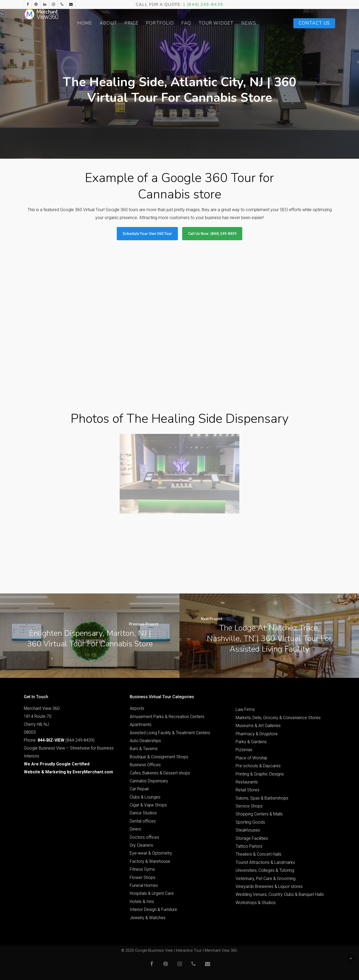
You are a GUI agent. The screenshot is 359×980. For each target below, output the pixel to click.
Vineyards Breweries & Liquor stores (269, 886)
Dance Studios (143, 813)
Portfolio (173, 23)
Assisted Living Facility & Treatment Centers (170, 733)
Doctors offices (144, 837)
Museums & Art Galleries (258, 726)
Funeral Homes (144, 885)
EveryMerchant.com (93, 772)
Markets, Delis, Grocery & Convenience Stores (278, 718)
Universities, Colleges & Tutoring (265, 870)
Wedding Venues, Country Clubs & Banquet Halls (280, 894)
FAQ (199, 23)
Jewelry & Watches (148, 918)
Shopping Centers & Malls (259, 814)
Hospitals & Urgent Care (152, 893)
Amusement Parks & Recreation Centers (167, 717)
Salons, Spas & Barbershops (262, 798)
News (261, 23)
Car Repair (139, 789)
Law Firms (245, 709)
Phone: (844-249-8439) (59, 740)
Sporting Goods (250, 822)
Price (144, 23)
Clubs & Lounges (145, 797)
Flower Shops (143, 877)
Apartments (141, 725)
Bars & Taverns (144, 749)
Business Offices (145, 765)
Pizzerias (244, 750)
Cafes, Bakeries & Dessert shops (160, 773)
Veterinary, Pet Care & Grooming (266, 879)
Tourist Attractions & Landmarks (265, 862)
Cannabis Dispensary (149, 781)
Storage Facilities (252, 838)
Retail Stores (248, 790)
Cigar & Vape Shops (148, 805)
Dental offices (143, 821)
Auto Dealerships (145, 741)
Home (97, 23)
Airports (137, 708)
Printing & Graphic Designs (260, 774)
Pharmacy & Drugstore (257, 734)
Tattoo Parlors (249, 846)
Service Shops (249, 806)
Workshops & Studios (256, 903)
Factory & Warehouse (150, 861)
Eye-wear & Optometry (151, 853)
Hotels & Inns (142, 902)
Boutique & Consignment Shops (159, 757)
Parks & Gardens (251, 742)
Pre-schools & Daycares (258, 766)
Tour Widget (229, 23)
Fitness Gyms (142, 869)
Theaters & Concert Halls (259, 854)
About (121, 23)
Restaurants (247, 782)
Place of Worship (252, 758)
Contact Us (314, 23)
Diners (135, 829)
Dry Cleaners (141, 845)
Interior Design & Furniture (153, 909)
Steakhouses (248, 830)
